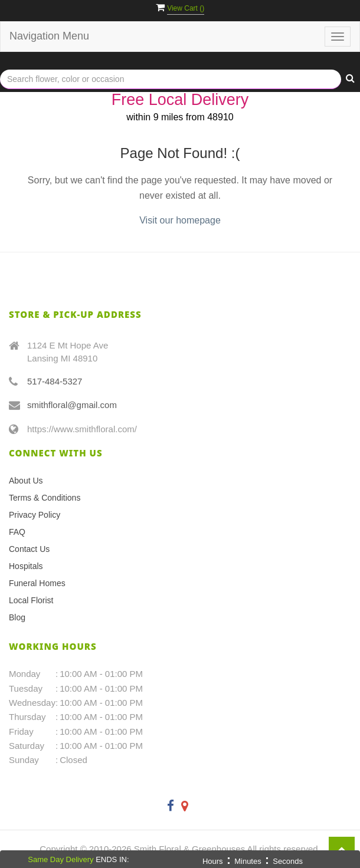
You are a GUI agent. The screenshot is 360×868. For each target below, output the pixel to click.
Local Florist (31, 600)
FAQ (17, 532)
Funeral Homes (37, 583)
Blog (17, 617)
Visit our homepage (180, 220)
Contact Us (29, 549)
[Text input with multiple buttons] (171, 79)
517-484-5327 (55, 381)
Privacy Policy (35, 515)
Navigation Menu (49, 36)
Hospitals (26, 566)
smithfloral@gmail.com (72, 405)
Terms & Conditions (45, 498)
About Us (26, 481)
